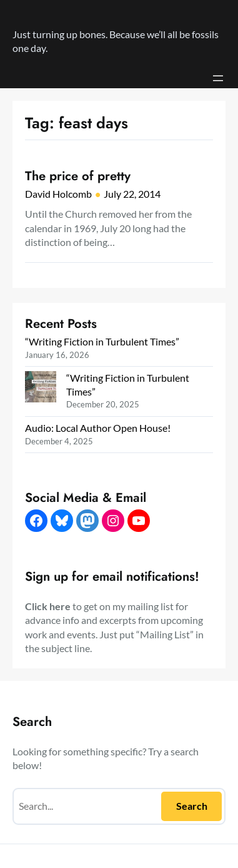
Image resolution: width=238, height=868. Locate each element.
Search (192, 806)
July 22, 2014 (132, 194)
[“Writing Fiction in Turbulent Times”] (41, 388)
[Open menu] (218, 78)
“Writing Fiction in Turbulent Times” (102, 341)
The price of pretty (78, 176)
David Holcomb (58, 194)
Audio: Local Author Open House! (98, 428)
